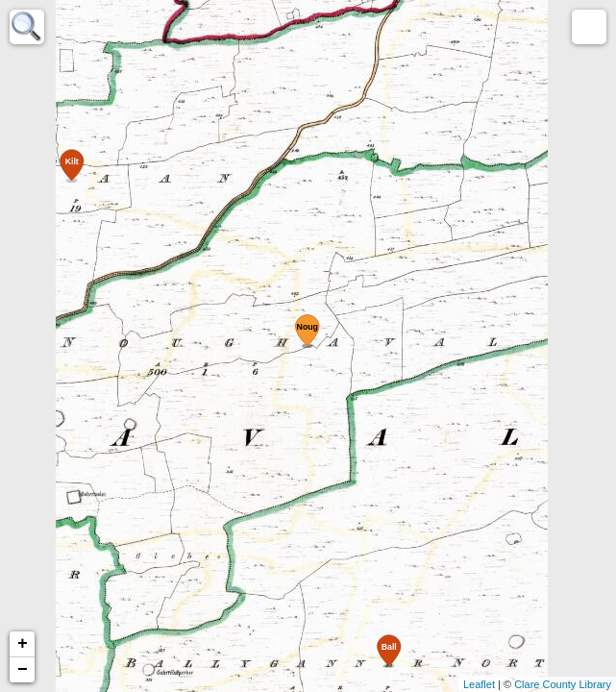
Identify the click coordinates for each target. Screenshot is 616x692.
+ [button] (23, 644)
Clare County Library (563, 684)
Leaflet (479, 684)
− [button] (23, 670)
